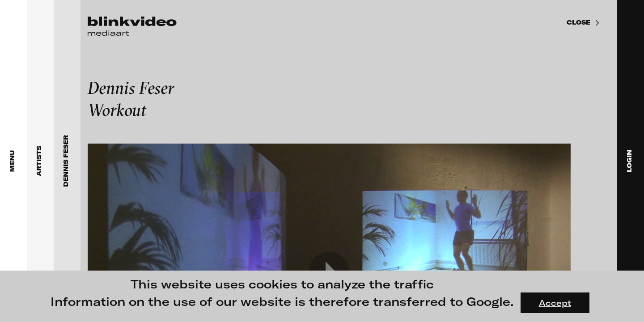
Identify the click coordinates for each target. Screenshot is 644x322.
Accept (555, 303)
